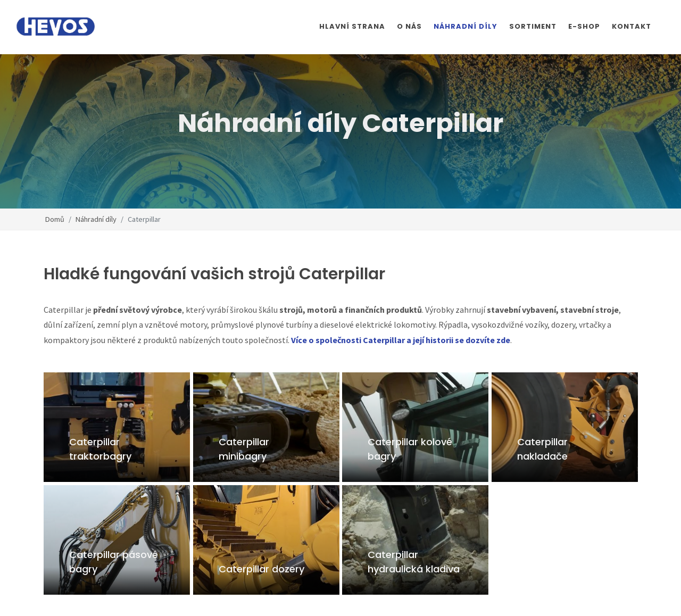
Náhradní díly (96, 219)
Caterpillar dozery (261, 569)
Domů (55, 219)
